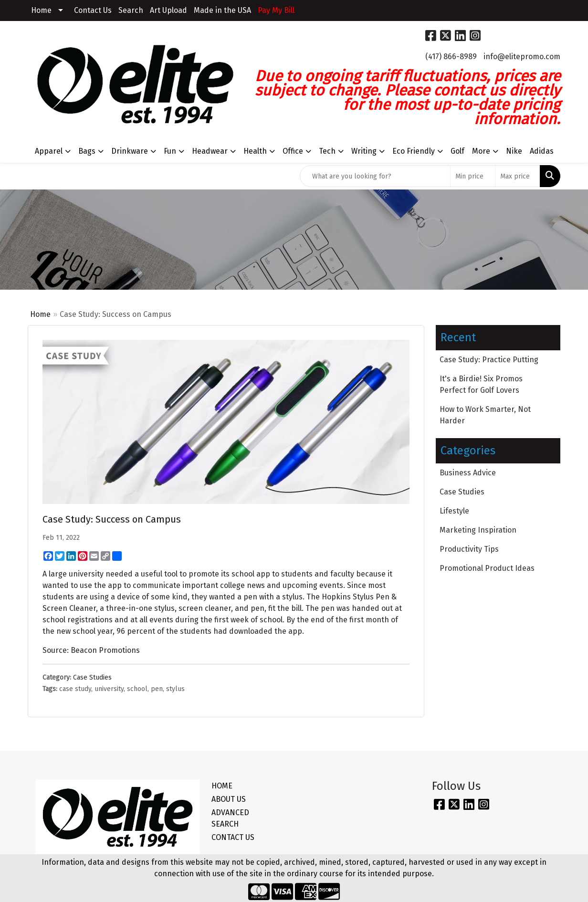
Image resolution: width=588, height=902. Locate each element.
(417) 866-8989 (451, 57)
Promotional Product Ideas (487, 568)
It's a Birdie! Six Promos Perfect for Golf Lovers (481, 384)
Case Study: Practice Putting (489, 360)
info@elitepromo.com (522, 57)
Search (131, 10)
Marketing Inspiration (478, 530)
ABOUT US (229, 799)
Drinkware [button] (130, 151)
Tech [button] (327, 151)
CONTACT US (233, 837)
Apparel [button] (49, 151)
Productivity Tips (469, 549)
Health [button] (255, 151)
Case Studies (92, 677)
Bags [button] (87, 151)
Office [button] (293, 151)
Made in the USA (222, 10)
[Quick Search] (375, 176)
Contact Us (93, 10)
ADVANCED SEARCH (230, 818)
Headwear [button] (210, 151)
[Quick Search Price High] (518, 176)
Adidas (542, 151)
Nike (514, 151)
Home (41, 10)
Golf (457, 151)
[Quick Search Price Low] (473, 176)
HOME (222, 786)
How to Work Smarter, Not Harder (485, 415)
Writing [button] (364, 151)
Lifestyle (454, 511)
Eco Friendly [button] (414, 151)
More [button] (481, 151)
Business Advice (468, 473)
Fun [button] (170, 151)
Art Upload (168, 10)
